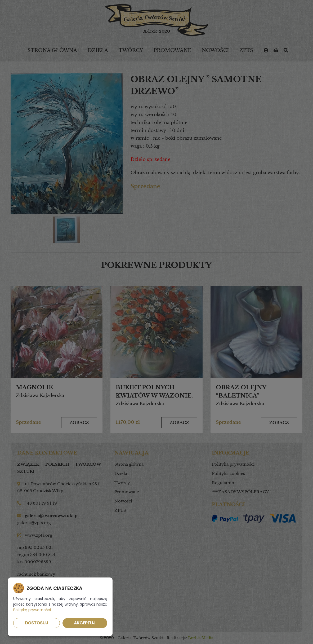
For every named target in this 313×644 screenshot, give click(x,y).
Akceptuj (85, 623)
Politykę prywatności (32, 610)
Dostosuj (37, 623)
